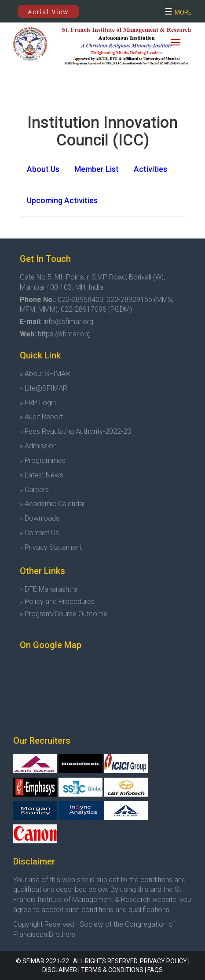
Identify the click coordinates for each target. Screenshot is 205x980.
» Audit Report (41, 417)
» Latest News (42, 475)
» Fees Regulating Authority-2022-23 (75, 431)
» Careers (34, 490)
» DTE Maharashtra (49, 589)
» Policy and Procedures (57, 602)
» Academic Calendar (53, 504)
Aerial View (49, 12)
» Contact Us (39, 533)
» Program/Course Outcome (64, 614)
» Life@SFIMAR (44, 388)
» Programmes (43, 460)
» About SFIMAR (45, 374)
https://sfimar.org (64, 334)
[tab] (43, 169)
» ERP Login (38, 403)
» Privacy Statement (51, 547)
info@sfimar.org (68, 322)
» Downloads (40, 518)
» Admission (38, 446)
